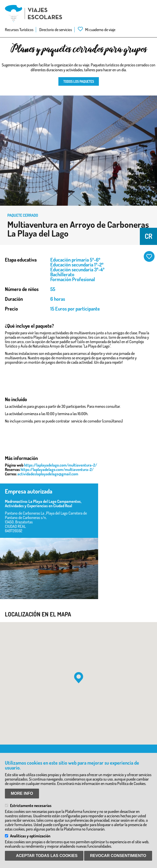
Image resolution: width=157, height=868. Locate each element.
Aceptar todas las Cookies (47, 856)
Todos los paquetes (79, 81)
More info (22, 793)
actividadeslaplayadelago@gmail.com (48, 474)
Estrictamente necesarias (31, 806)
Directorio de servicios (56, 30)
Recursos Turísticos (19, 30)
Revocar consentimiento (118, 856)
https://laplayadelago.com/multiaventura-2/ (61, 465)
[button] (79, 678)
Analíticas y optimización (30, 836)
